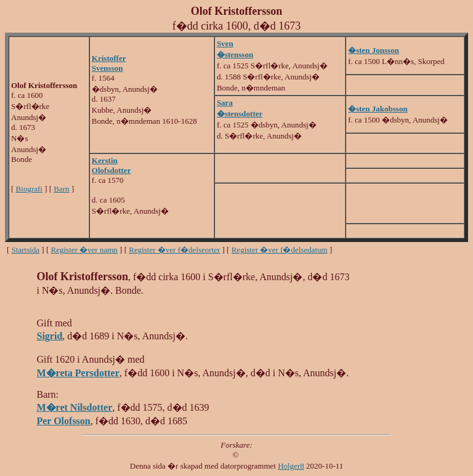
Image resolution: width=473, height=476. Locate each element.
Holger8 (291, 466)
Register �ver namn (84, 250)
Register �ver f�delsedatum (280, 250)
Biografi (29, 189)
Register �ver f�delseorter (174, 250)
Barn (61, 189)
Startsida (26, 250)
